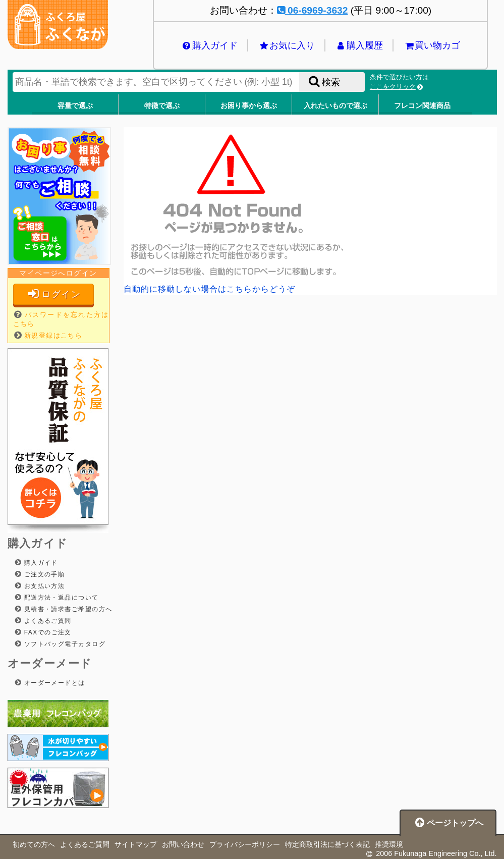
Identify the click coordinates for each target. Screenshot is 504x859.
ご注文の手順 (43, 574)
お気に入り (287, 45)
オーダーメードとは (53, 683)
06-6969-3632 (313, 10)
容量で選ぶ (75, 105)
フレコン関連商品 (422, 105)
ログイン (54, 294)
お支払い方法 (43, 586)
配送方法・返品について (60, 598)
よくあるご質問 (47, 621)
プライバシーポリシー (245, 844)
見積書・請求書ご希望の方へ (67, 609)
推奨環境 (389, 844)
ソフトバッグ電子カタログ (64, 644)
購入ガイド (210, 45)
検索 (323, 82)
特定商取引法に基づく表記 (327, 844)
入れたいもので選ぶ (335, 105)
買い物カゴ (432, 45)
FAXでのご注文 (47, 632)
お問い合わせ (183, 844)
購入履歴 (359, 45)
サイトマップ (136, 844)
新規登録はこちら (53, 335)
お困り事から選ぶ (249, 105)
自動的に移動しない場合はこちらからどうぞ (209, 289)
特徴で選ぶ (162, 105)
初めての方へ (34, 844)
